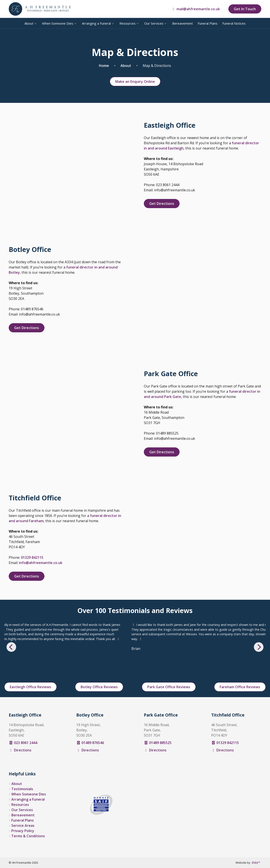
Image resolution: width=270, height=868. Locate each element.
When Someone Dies (58, 23)
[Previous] (11, 647)
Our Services (154, 23)
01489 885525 (158, 743)
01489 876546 (90, 743)
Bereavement (183, 23)
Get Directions (162, 204)
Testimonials (22, 789)
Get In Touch (245, 9)
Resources (127, 23)
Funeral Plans (208, 23)
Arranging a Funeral (96, 23)
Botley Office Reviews (99, 687)
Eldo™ (256, 863)
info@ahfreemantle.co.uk (41, 563)
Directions (20, 750)
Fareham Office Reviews (240, 687)
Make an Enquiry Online (135, 82)
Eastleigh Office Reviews (31, 687)
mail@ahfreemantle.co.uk (196, 9)
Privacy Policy (23, 831)
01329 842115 (32, 557)
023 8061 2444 (23, 743)
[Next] (259, 647)
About (29, 23)
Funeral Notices (234, 23)
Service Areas (23, 826)
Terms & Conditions (28, 836)
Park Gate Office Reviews (169, 687)
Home (104, 66)
